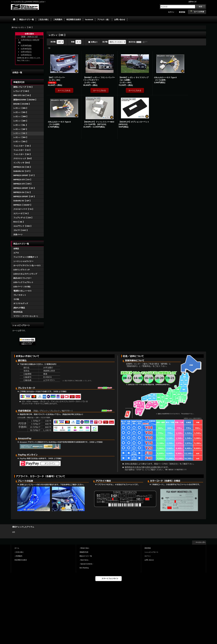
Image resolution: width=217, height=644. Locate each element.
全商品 (16, 249)
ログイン (171, 12)
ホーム (17, 548)
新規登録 (182, 12)
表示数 (53, 42)
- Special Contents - (86, 564)
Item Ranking (84, 568)
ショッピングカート (151, 552)
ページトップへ (201, 542)
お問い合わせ (149, 560)
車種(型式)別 (84, 552)
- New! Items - (84, 560)
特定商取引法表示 (21, 560)
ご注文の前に (19, 552)
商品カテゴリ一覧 (86, 556)
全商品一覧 (17, 72)
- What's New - (85, 548)
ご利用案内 (18, 556)
